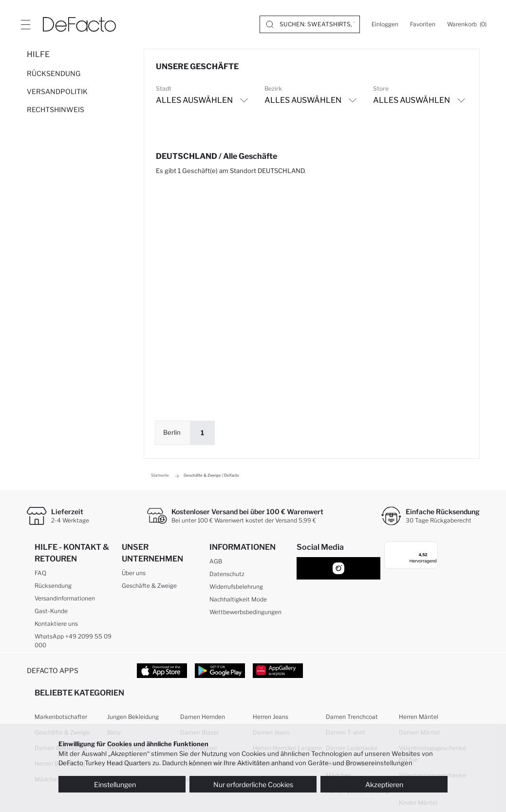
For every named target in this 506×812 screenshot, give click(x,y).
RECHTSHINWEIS (56, 109)
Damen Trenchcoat (352, 717)
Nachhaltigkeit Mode (238, 599)
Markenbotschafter (61, 717)
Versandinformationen (65, 598)
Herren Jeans (271, 717)
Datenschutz (227, 574)
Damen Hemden (203, 717)
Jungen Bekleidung (133, 717)
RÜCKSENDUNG (54, 73)
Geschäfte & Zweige (149, 586)
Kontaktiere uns (56, 624)
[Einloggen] (385, 24)
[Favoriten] (423, 24)
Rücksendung (53, 586)
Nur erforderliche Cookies (253, 784)
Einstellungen (122, 784)
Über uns (134, 573)
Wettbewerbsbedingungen (245, 612)
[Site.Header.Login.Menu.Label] (25, 24)
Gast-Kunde (51, 611)
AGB (216, 561)
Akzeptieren (384, 784)
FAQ (40, 573)
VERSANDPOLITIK (57, 91)
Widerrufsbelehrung (236, 587)
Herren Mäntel (419, 717)
